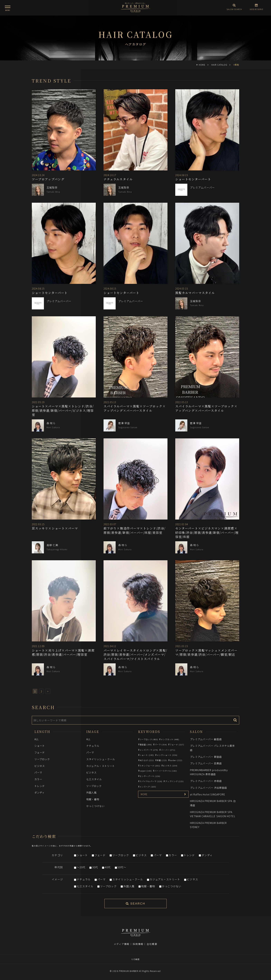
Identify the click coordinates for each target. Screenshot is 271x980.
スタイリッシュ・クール (101, 759)
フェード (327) (177, 744)
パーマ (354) (161, 744)
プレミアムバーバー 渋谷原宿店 (208, 788)
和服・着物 (93, 799)
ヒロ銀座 (135, 959)
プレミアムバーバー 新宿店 (206, 757)
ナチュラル (93, 746)
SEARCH (135, 904)
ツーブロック (42, 759)
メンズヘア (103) (148, 787)
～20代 (81, 867)
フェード (40, 752)
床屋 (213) (162, 760)
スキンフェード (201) (150, 766)
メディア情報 (122, 944)
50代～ (122, 867)
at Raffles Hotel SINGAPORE (208, 794)
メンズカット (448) (170, 739)
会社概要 (152, 944)
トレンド (40, 786)
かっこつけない (95, 806)
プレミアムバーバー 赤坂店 (206, 781)
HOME (202, 65)
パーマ (38, 772)
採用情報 (138, 944)
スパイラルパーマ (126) (151, 781)
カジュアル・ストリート (101, 766)
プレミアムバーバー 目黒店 (206, 763)
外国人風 (91, 792)
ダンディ (39, 792)
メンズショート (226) (167, 755)
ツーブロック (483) (149, 739)
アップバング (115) (175, 781)
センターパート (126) (150, 776)
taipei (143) (146, 771)
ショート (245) (147, 755)
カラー (38, 779)
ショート (40, 746)
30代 (95, 867)
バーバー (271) (168, 750)
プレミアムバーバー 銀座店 (206, 739)
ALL (37, 739)
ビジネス (40, 766)
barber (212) (176, 760)
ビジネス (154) (170, 766)
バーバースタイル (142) (166, 771)
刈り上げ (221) (147, 760)
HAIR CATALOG (219, 65)
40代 (108, 867)
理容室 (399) (146, 744)
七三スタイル (94, 779)
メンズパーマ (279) (149, 750)
